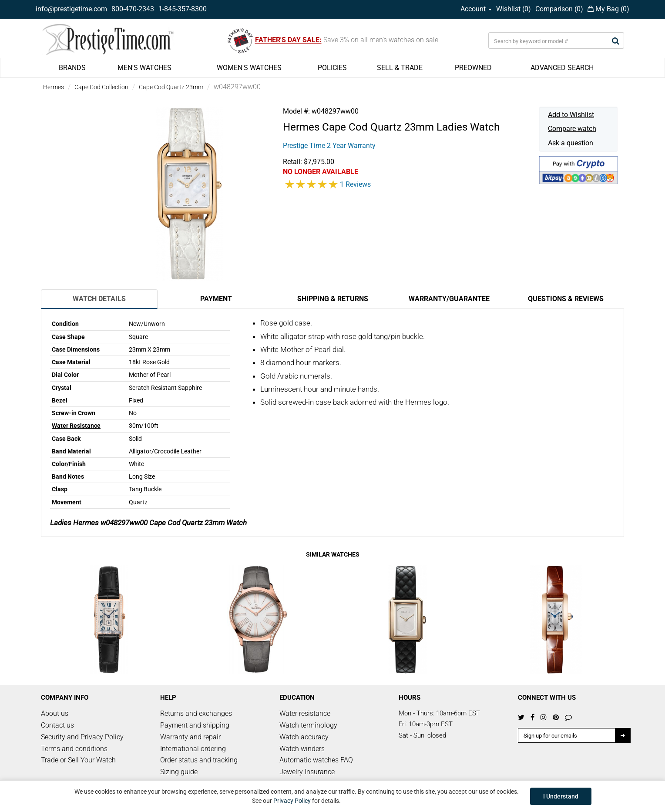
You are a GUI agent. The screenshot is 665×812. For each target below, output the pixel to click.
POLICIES (332, 68)
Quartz (138, 502)
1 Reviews (355, 184)
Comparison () (559, 9)
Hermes (54, 87)
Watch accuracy (304, 737)
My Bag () (608, 9)
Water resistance (305, 713)
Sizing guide (179, 772)
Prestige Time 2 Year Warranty (329, 146)
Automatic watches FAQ (316, 760)
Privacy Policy (292, 801)
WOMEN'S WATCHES (249, 68)
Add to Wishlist (571, 115)
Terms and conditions (74, 749)
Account (476, 9)
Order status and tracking (199, 760)
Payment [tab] (216, 299)
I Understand (561, 796)
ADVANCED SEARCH (562, 68)
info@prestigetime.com (71, 9)
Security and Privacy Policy (82, 737)
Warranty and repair (190, 737)
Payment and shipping (195, 725)
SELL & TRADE (400, 68)
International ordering (193, 749)
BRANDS (72, 68)
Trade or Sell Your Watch (78, 760)
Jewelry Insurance (307, 772)
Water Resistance (76, 426)
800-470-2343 (133, 9)
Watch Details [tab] (99, 299)
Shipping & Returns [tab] (333, 299)
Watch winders (302, 749)
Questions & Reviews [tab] (566, 299)
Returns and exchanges (196, 713)
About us (55, 713)
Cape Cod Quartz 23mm (171, 87)
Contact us (57, 725)
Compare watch (572, 129)
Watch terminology (308, 725)
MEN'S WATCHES (144, 68)
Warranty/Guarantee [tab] (449, 299)
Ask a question (571, 143)
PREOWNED (473, 68)
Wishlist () (514, 9)
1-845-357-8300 (183, 9)
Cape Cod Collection (101, 87)
